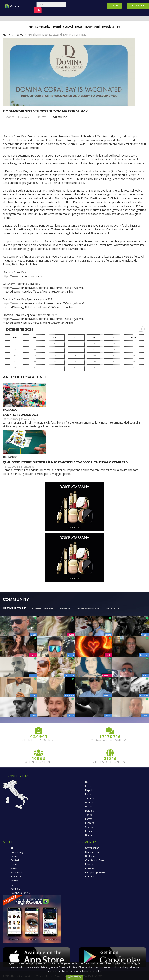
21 (134, 355)
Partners (15, 889)
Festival (68, 27)
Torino (89, 815)
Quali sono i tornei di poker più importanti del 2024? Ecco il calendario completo (65, 462)
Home (7, 34)
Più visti (64, 609)
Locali (14, 864)
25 (74, 361)
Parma (89, 819)
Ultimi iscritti (15, 608)
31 (55, 367)
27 (114, 361)
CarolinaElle (28, 419)
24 (55, 361)
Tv (118, 27)
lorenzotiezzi (25, 117)
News (79, 27)
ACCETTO (74, 977)
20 (114, 355)
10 (55, 349)
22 (15, 361)
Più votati (112, 609)
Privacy (89, 864)
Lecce (88, 786)
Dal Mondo (60, 117)
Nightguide (28, 467)
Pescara (90, 823)
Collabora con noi (21, 893)
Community (42, 27)
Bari (87, 782)
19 (94, 355)
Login (114, 6)
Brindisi (89, 835)
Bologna (90, 811)
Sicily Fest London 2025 (20, 415)
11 (74, 349)
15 (15, 355)
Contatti (90, 877)
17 (55, 355)
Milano (89, 807)
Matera (89, 803)
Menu (12, 8)
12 (94, 349)
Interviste (108, 27)
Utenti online (42, 609)
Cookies (90, 868)
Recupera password (96, 872)
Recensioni (92, 27)
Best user (90, 856)
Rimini (88, 831)
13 (114, 349)
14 (134, 349)
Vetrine (15, 881)
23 (35, 361)
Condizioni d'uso (94, 860)
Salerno (89, 827)
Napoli (89, 790)
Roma (88, 794)
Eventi (56, 27)
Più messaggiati (87, 609)
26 (94, 361)
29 (15, 367)
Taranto (90, 798)
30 (35, 367)
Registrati (138, 6)
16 (35, 355)
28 (134, 361)
